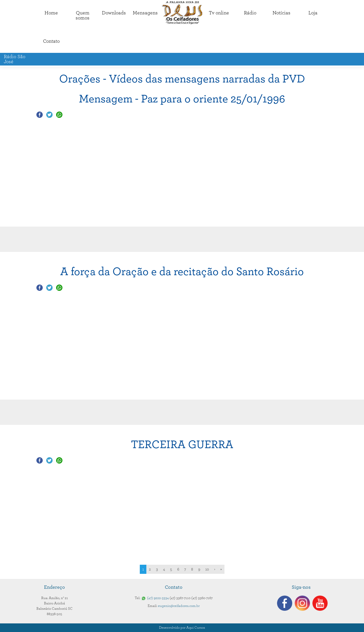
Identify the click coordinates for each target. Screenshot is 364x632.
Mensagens (145, 13)
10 (207, 569)
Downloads (114, 13)
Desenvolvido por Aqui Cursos (182, 628)
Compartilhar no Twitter (49, 115)
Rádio (250, 13)
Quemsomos (83, 15)
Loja (313, 13)
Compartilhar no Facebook (40, 115)
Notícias (281, 13)
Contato (51, 41)
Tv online (219, 13)
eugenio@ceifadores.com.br (179, 606)
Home (51, 13)
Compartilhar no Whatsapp (59, 115)
